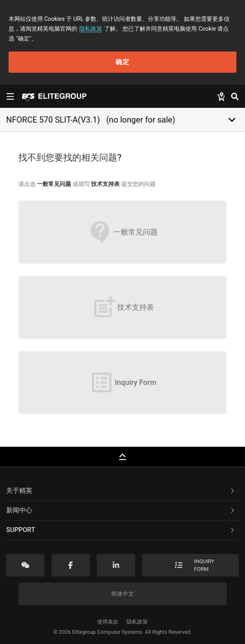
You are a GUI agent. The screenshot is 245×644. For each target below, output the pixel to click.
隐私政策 (91, 29)
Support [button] (121, 530)
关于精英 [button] (121, 491)
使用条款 (108, 622)
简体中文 (122, 594)
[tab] (122, 491)
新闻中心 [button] (121, 510)
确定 (122, 62)
